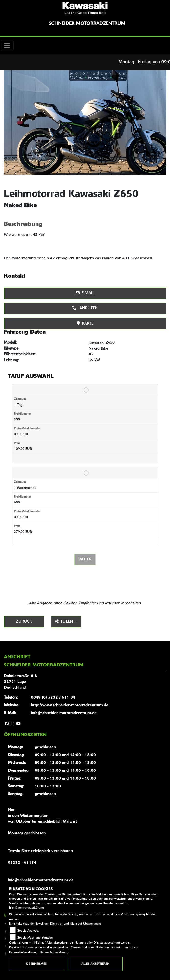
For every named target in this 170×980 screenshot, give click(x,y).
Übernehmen (37, 964)
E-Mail (85, 293)
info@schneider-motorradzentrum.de (64, 713)
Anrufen (85, 308)
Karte (85, 323)
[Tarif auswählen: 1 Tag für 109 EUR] (85, 389)
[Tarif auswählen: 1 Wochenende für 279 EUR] (85, 472)
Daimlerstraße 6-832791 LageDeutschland (20, 682)
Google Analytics (28, 931)
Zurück (24, 622)
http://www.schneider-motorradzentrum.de (70, 705)
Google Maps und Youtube (35, 938)
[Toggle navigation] (7, 46)
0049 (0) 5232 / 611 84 (53, 698)
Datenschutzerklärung (30, 908)
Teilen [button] (65, 621)
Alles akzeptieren (95, 964)
